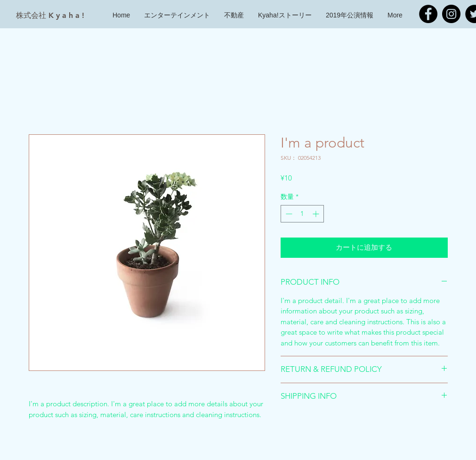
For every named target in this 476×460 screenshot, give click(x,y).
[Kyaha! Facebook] (428, 14)
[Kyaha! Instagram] (451, 14)
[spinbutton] (302, 214)
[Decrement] (288, 214)
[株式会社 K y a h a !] (50, 16)
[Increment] (317, 214)
